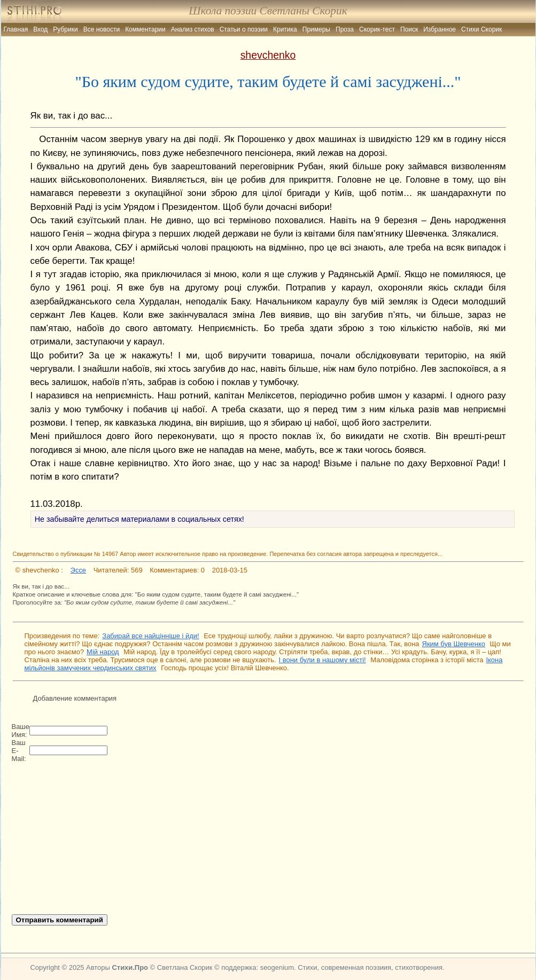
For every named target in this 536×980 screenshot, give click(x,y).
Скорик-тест (377, 29)
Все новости (102, 29)
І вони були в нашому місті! (323, 660)
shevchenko (268, 55)
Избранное (440, 29)
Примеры (316, 29)
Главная (16, 29)
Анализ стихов (193, 29)
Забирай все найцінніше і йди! (150, 636)
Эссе (78, 570)
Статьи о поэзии (244, 29)
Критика (285, 29)
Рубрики (65, 29)
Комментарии (145, 29)
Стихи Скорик (481, 29)
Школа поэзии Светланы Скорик (268, 11)
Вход (40, 29)
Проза (345, 29)
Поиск (409, 29)
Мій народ (103, 652)
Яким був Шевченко (454, 644)
